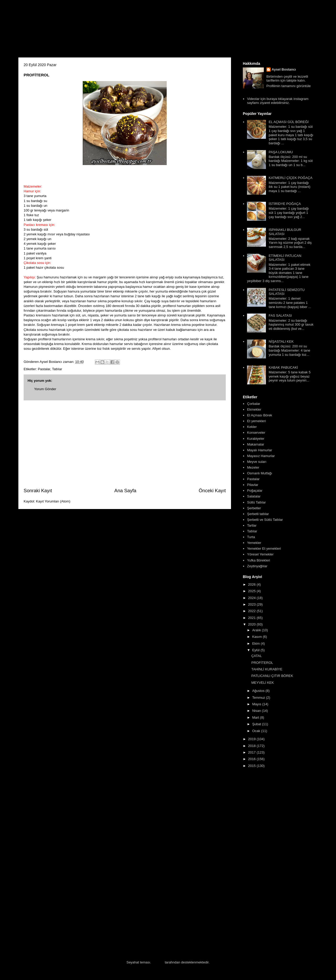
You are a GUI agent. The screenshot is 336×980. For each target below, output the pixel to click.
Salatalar (254, 496)
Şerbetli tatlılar (258, 514)
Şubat (257, 724)
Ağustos (259, 691)
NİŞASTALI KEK (281, 341)
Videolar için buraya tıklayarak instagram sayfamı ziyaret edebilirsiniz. (278, 101)
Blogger (158, 962)
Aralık (257, 630)
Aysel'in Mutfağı (76, 31)
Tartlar (252, 525)
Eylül (256, 650)
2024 (252, 598)
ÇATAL (256, 656)
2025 (252, 591)
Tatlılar (57, 369)
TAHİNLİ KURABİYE (267, 669)
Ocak (257, 731)
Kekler (252, 427)
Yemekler (254, 543)
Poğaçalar (255, 491)
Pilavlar (253, 485)
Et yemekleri (256, 421)
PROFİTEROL (262, 663)
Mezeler (253, 467)
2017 (252, 752)
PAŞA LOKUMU (281, 152)
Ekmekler (254, 409)
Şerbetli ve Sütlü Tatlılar (265, 520)
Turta (251, 537)
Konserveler (256, 433)
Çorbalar (254, 404)
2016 (252, 759)
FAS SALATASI (280, 316)
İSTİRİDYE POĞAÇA (285, 204)
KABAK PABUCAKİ (283, 367)
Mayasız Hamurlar (261, 456)
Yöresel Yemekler (260, 554)
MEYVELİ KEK (262, 683)
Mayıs (257, 704)
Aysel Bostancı (284, 69)
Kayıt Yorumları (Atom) (53, 501)
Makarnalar (256, 444)
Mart (256, 717)
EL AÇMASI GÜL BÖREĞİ (288, 122)
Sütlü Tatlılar (256, 502)
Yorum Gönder (45, 389)
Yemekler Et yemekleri (264, 549)
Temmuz (259, 698)
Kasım (258, 637)
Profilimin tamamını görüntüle (289, 86)
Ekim (257, 643)
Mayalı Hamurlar (259, 450)
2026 (252, 584)
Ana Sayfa (125, 491)
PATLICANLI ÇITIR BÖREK (272, 676)
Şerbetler (254, 508)
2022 (252, 611)
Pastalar (44, 369)
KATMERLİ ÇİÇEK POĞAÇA (290, 178)
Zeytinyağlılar (257, 566)
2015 (252, 766)
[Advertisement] (125, 444)
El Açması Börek (259, 415)
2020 (252, 624)
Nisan (257, 711)
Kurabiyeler (256, 439)
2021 (252, 618)
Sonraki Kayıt (38, 491)
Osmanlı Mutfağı (259, 473)
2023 (252, 604)
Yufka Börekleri (258, 560)
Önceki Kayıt (212, 491)
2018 (252, 746)
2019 (252, 739)
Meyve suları (257, 462)
